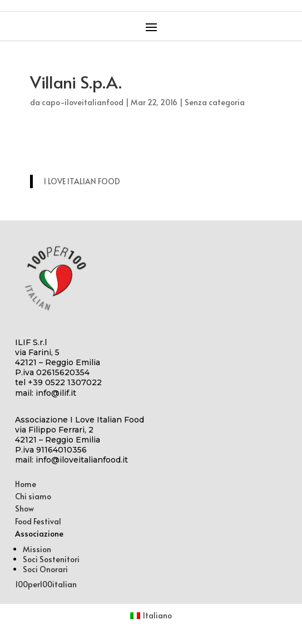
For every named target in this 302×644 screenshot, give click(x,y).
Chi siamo (33, 496)
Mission (37, 549)
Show (24, 508)
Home (26, 484)
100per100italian (46, 584)
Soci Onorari (45, 569)
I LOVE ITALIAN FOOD (82, 181)
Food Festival (38, 521)
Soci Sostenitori (51, 559)
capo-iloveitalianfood (83, 102)
